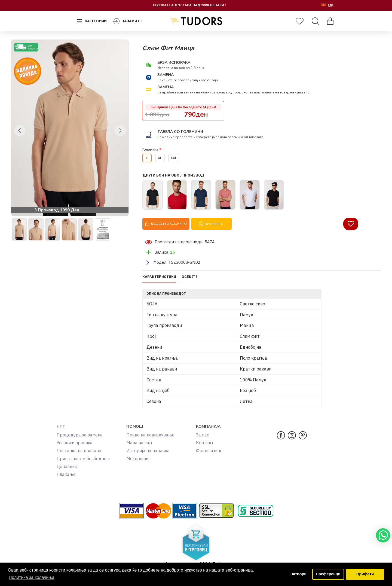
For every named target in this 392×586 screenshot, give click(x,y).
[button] (20, 130)
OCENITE (190, 281)
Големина (150, 149)
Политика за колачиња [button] (32, 577)
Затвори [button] (298, 574)
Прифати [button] (365, 574)
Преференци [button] (328, 574)
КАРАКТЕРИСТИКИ (159, 281)
